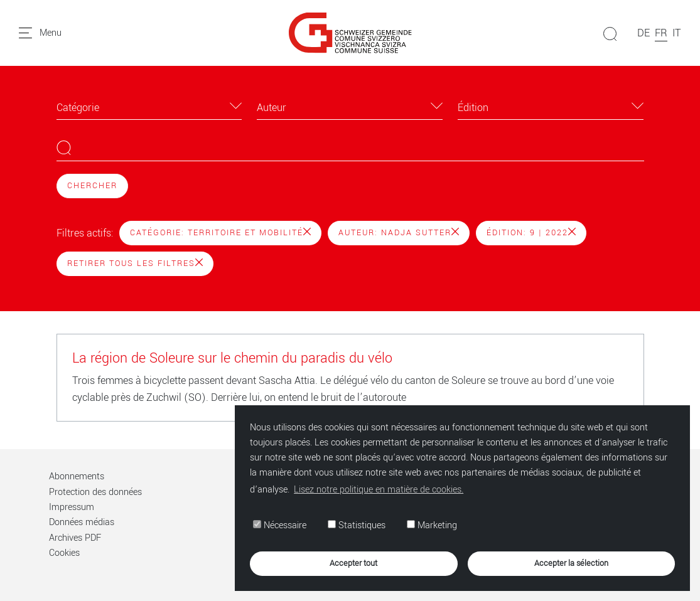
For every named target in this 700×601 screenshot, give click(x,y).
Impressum (72, 507)
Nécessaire (280, 525)
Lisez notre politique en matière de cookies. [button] (379, 490)
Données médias (82, 522)
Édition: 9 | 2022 (531, 233)
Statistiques (357, 525)
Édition (473, 108)
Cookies (64, 553)
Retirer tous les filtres (135, 263)
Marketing (432, 525)
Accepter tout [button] (353, 563)
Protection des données (95, 492)
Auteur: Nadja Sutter (399, 233)
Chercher (92, 186)
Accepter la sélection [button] (571, 563)
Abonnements (77, 476)
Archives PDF (75, 538)
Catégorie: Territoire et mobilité (220, 233)
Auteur (272, 108)
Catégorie (78, 108)
